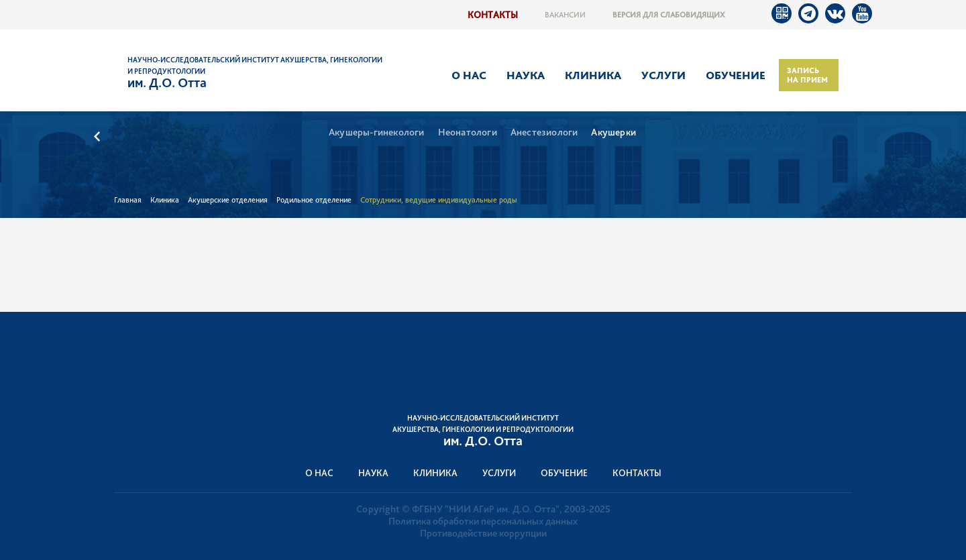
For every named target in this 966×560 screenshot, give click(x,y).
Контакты (493, 14)
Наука (526, 75)
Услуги (663, 75)
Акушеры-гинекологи (377, 132)
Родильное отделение (314, 200)
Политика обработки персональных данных (483, 521)
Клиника (593, 75)
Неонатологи (468, 132)
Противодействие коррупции (483, 533)
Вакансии (565, 15)
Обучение (736, 75)
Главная (128, 200)
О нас (469, 75)
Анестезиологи (544, 132)
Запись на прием (807, 75)
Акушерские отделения (228, 200)
